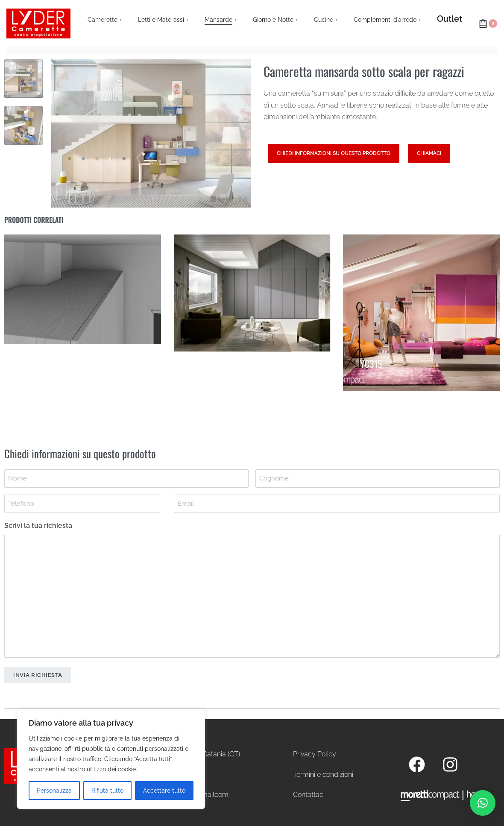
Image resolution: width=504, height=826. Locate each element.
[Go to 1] (23, 79)
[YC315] (421, 313)
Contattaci (309, 795)
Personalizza (54, 791)
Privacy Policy (315, 754)
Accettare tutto (164, 791)
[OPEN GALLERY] (151, 133)
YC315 (371, 361)
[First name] (126, 479)
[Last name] (378, 479)
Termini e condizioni (323, 775)
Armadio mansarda (223, 361)
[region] (111, 759)
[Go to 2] (23, 126)
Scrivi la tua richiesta (38, 526)
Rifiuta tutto (107, 791)
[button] (483, 803)
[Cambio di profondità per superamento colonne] (83, 289)
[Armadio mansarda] (252, 293)
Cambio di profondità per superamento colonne (86, 354)
